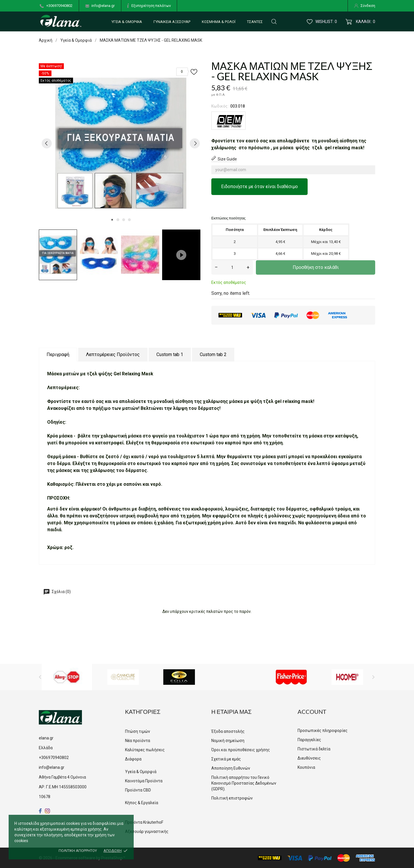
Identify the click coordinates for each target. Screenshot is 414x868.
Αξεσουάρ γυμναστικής (147, 831)
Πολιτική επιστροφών (232, 798)
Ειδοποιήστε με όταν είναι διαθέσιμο (259, 187)
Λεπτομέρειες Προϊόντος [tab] (113, 354)
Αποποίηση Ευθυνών (231, 768)
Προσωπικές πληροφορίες (323, 731)
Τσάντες (255, 22)
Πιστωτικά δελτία (314, 749)
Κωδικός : (220, 106)
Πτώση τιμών (138, 731)
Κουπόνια (306, 767)
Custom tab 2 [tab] (213, 354)
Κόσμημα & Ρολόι (219, 22)
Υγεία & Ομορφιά (127, 22)
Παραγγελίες (309, 740)
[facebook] (40, 811)
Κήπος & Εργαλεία (142, 803)
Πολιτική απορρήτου (78, 851)
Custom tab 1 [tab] (170, 354)
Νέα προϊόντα (138, 741)
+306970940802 (59, 6)
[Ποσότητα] (232, 267)
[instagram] (47, 811)
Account (312, 712)
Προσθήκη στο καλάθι (316, 267)
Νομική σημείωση (228, 741)
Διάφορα (133, 759)
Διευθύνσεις (309, 758)
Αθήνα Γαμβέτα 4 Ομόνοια (62, 777)
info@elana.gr (103, 6)
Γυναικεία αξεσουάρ (172, 22)
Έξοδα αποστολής (228, 731)
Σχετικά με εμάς (226, 759)
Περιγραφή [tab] (58, 354)
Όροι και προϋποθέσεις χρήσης (241, 750)
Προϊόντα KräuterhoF (144, 822)
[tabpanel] (121, 143)
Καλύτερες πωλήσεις (145, 750)
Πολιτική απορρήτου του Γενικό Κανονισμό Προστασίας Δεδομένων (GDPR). (244, 783)
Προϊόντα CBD (138, 790)
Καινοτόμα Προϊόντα (144, 781)
